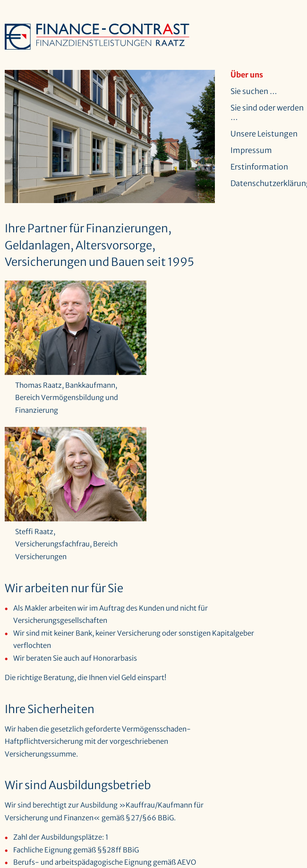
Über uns (247, 75)
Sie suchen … (254, 91)
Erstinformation (259, 167)
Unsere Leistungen (264, 134)
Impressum (251, 150)
